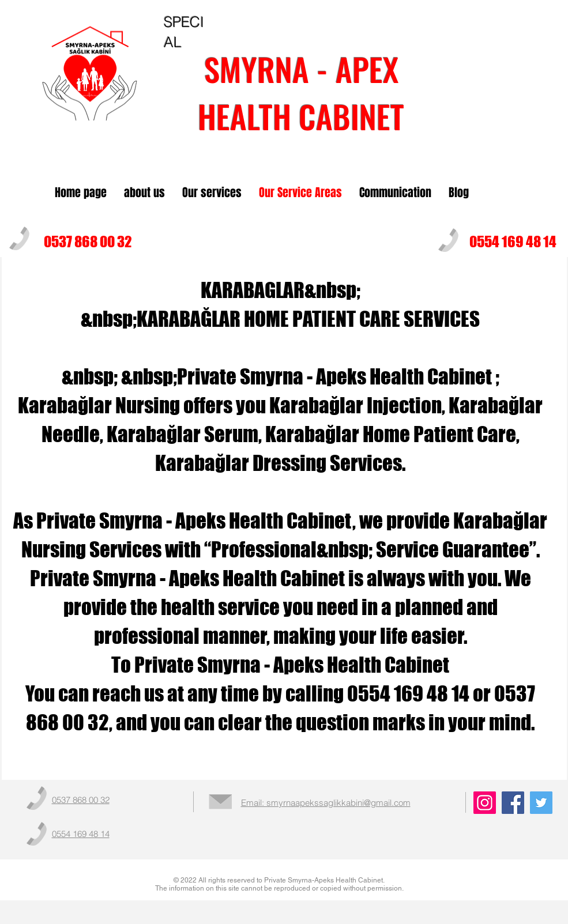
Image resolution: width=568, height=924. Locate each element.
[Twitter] (541, 803)
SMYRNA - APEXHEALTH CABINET (301, 92)
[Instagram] (485, 803)
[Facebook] (513, 803)
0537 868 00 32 (88, 242)
